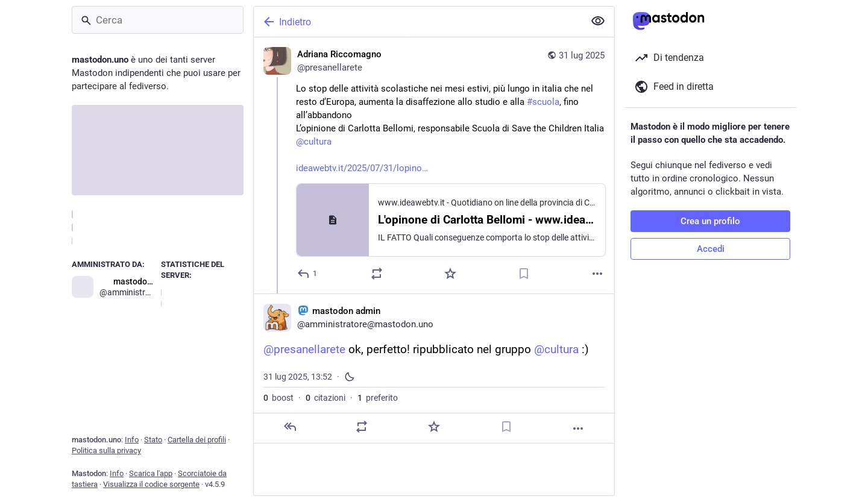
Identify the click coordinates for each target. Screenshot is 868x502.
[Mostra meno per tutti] (598, 21)
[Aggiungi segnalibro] (524, 274)
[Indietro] (418, 22)
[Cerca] (158, 20)
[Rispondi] (308, 274)
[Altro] (597, 274)
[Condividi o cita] (377, 274)
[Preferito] (450, 274)
